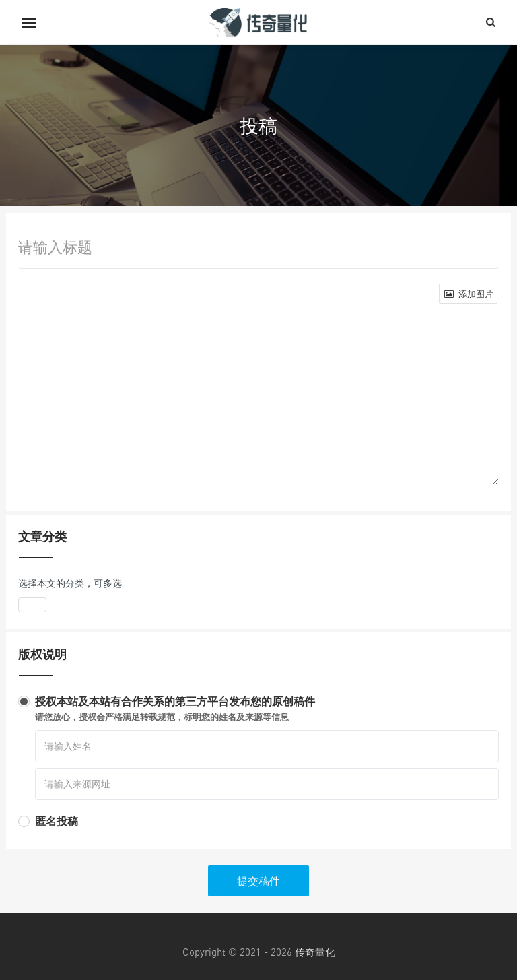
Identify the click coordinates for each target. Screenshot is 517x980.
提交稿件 (258, 881)
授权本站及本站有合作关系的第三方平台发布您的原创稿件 (267, 709)
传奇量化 (315, 952)
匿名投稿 (57, 821)
